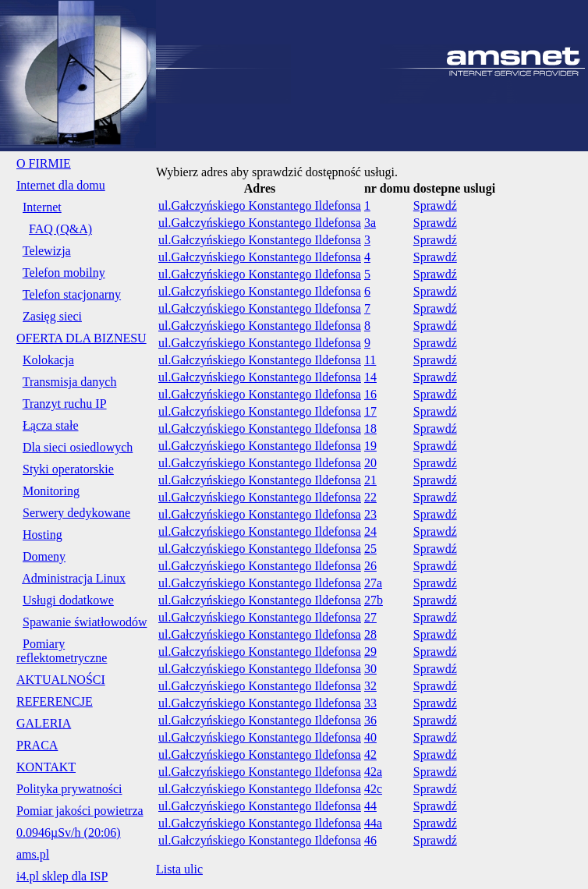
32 (370, 686)
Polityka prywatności (69, 789)
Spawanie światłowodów (85, 622)
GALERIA (44, 723)
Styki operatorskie (68, 469)
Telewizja (47, 251)
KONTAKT (46, 767)
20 (370, 463)
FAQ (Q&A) (60, 229)
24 (370, 531)
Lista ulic (179, 869)
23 (370, 514)
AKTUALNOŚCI (61, 680)
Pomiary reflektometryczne (62, 651)
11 (370, 360)
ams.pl (33, 854)
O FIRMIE (44, 163)
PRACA (37, 745)
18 (370, 429)
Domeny (44, 556)
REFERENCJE (55, 701)
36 (370, 720)
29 (370, 652)
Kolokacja (48, 360)
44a (373, 823)
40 (370, 737)
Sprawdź (435, 205)
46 (370, 840)
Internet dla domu (61, 185)
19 (370, 446)
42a (373, 772)
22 (370, 497)
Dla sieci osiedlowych (78, 447)
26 (370, 566)
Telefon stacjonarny (72, 294)
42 (370, 754)
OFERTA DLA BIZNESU (81, 338)
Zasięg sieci (52, 316)
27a (373, 583)
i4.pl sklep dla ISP (62, 876)
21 (370, 480)
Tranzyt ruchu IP (65, 404)
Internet (42, 207)
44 (370, 806)
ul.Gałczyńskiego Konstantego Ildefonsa (260, 205)
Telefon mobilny (64, 273)
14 (370, 377)
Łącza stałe (51, 425)
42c (373, 789)
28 (370, 634)
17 (370, 411)
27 (370, 617)
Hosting (43, 535)
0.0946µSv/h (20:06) (69, 832)
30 (370, 669)
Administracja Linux (74, 578)
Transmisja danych (70, 382)
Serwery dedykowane (76, 513)
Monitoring (51, 491)
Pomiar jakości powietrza (80, 811)
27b (374, 600)
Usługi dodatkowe (68, 600)
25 (370, 549)
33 (370, 703)
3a (370, 223)
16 (370, 394)
